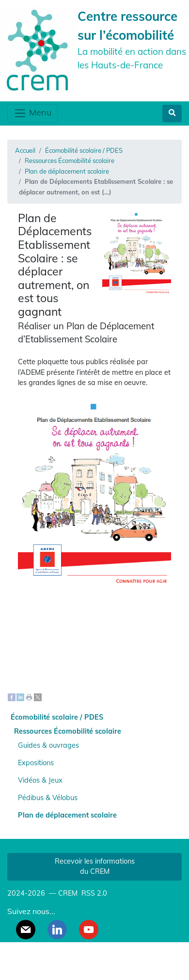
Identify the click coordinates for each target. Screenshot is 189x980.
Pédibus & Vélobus (48, 798)
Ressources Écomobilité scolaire (70, 161)
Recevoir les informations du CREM (95, 867)
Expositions (36, 763)
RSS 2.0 (93, 893)
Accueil (25, 150)
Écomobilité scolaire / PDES (84, 150)
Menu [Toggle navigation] (32, 113)
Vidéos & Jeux (40, 780)
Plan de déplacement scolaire (67, 171)
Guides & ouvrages (48, 745)
